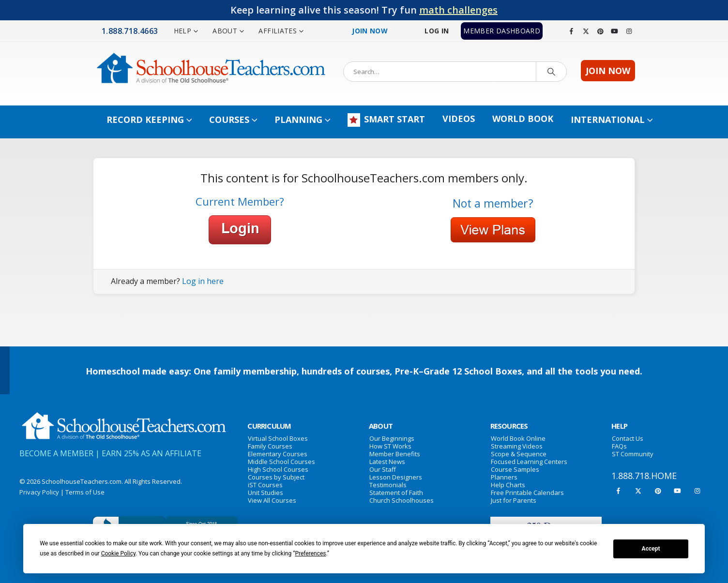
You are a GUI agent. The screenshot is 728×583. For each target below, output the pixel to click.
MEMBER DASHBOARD (502, 31)
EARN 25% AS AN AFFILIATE (152, 453)
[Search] (551, 72)
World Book (523, 119)
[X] (586, 31)
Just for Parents (514, 500)
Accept (651, 549)
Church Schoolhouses (402, 500)
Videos (459, 119)
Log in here (203, 281)
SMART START (386, 120)
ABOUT (225, 31)
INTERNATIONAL (608, 120)
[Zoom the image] (123, 416)
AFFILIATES (278, 31)
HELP (182, 31)
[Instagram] (629, 31)
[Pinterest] (600, 31)
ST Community (633, 454)
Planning (298, 120)
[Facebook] (572, 31)
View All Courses (272, 500)
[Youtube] (615, 31)
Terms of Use (85, 492)
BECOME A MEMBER (56, 453)
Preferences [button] (310, 553)
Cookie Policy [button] (118, 553)
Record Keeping (145, 120)
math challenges (458, 10)
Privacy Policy (39, 492)
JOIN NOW (608, 71)
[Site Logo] (211, 71)
